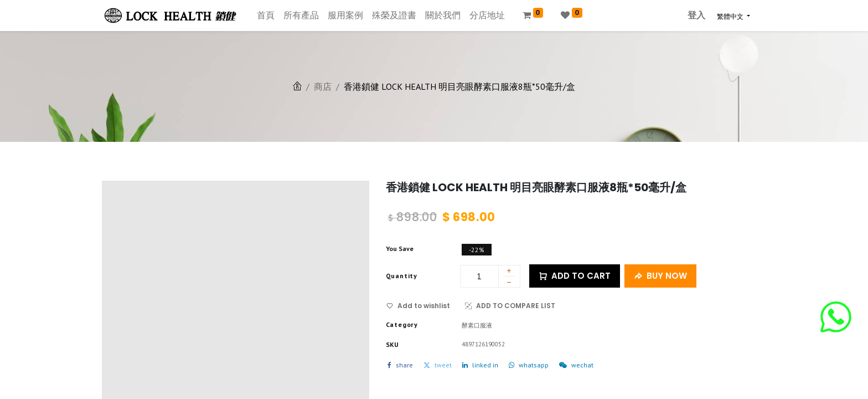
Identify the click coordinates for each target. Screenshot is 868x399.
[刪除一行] (509, 284)
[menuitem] (266, 16)
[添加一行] (509, 272)
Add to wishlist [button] (418, 306)
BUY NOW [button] (660, 276)
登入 (696, 15)
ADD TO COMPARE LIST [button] (510, 306)
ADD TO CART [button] (575, 276)
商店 (323, 86)
